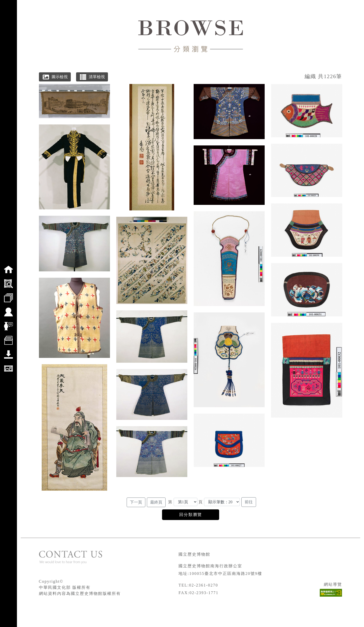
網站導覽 (333, 584)
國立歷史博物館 (194, 554)
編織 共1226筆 (323, 76)
